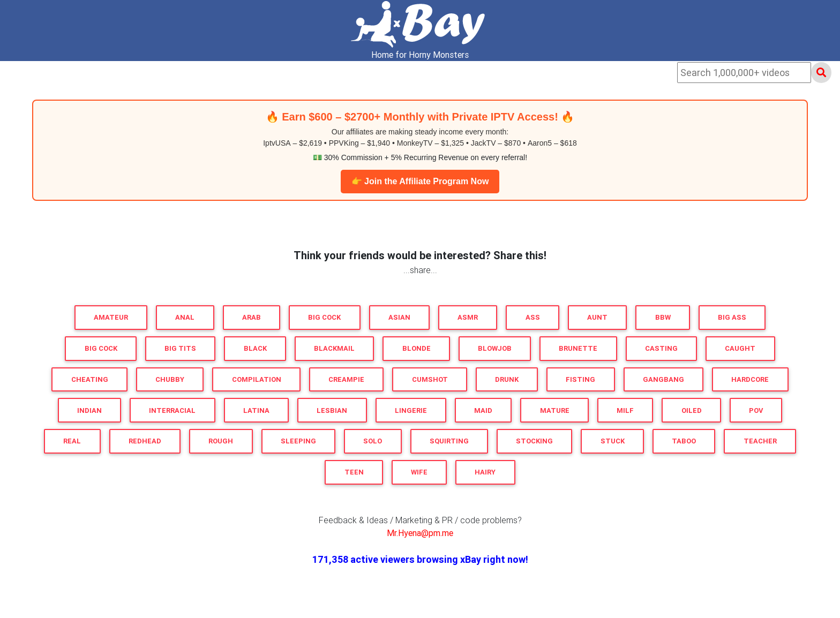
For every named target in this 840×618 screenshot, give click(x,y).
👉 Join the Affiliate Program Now (420, 181)
